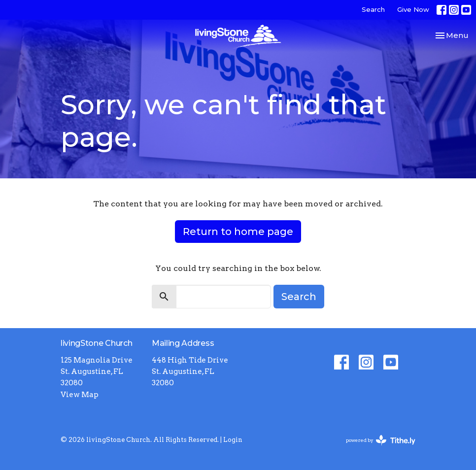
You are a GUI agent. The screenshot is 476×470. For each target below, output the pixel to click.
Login (233, 440)
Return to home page (238, 232)
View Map (80, 395)
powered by (381, 440)
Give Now (413, 9)
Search (373, 9)
